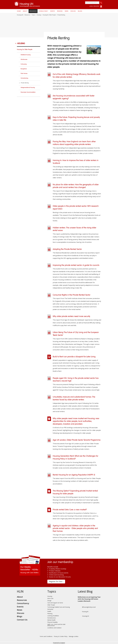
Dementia (50, 609)
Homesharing (24, 78)
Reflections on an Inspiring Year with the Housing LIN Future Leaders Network (89, 599)
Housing (39, 15)
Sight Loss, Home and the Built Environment (56, 625)
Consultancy (43, 11)
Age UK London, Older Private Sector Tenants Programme (77, 440)
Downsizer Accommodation (28, 92)
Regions (60, 11)
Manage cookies (74, 636)
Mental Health (51, 620)
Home (19, 11)
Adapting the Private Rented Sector (67, 249)
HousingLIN (83, 616)
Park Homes (24, 74)
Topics (33, 15)
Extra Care (50, 598)
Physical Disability (52, 622)
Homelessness (52, 618)
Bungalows (24, 69)
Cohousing (24, 64)
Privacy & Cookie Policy (61, 636)
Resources (33, 11)
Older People (51, 605)
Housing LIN (20, 15)
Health (49, 611)
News (67, 11)
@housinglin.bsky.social (87, 607)
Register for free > (56, 581)
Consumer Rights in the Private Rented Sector (71, 295)
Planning (50, 614)
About (25, 11)
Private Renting (25, 83)
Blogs (80, 11)
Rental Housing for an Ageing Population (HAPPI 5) (74, 475)
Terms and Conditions (46, 636)
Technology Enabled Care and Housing (59, 607)
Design (49, 601)
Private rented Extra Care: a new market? (70, 510)
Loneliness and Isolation (54, 628)
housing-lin (83, 612)
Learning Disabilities (53, 616)
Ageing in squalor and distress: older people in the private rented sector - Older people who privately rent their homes (75, 529)
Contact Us (22, 620)
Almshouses (24, 59)
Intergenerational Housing (28, 88)
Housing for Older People (49, 15)
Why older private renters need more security (71, 316)
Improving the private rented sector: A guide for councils (76, 265)
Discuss (73, 11)
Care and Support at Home (55, 603)
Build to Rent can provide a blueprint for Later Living (74, 357)
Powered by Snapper (59, 643)
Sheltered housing (26, 55)
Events (53, 11)
